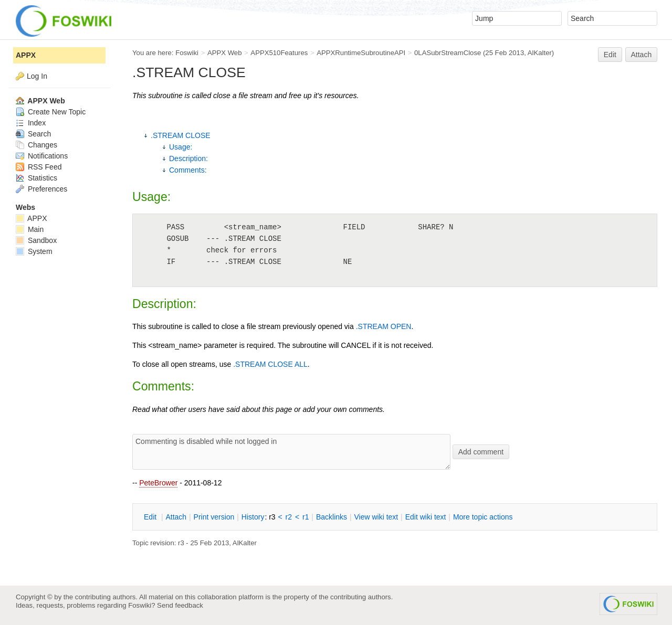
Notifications (42, 156)
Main (30, 229)
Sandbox (36, 240)
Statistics (36, 178)
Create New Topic (51, 112)
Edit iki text (426, 517)
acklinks (332, 517)
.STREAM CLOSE (181, 135)
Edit (610, 55)
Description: (188, 158)
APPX (26, 55)
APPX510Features (279, 53)
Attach (642, 55)
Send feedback (180, 605)
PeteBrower (158, 483)
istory (253, 517)
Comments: (188, 170)
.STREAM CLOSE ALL (270, 364)
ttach (176, 517)
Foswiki (187, 53)
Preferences (41, 189)
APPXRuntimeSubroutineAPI (361, 53)
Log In (37, 76)
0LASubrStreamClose (448, 53)
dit (151, 517)
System (34, 251)
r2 (289, 517)
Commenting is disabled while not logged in (291, 452)
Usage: (181, 147)
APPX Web (225, 53)
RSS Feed (39, 167)
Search (33, 134)
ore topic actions (483, 517)
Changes (36, 145)
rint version (214, 517)
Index (31, 123)
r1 (306, 517)
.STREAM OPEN (384, 326)
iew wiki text (376, 517)
